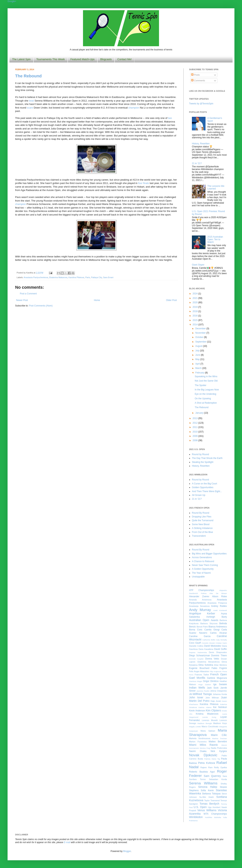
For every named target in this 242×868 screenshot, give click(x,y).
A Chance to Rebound (203, 561)
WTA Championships (215, 814)
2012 (195, 423)
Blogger (127, 851)
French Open (219, 674)
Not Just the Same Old (206, 381)
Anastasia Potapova (217, 603)
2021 (195, 298)
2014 (195, 325)
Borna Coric (196, 630)
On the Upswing (203, 399)
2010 (195, 432)
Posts (195, 75)
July (198, 351)
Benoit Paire (202, 627)
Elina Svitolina (206, 665)
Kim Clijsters (213, 710)
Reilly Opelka (220, 767)
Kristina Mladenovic (207, 714)
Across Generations (202, 557)
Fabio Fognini (219, 668)
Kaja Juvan (216, 701)
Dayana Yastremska (198, 652)
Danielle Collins (196, 646)
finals (146, 183)
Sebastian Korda (218, 779)
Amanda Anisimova (200, 600)
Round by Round (200, 454)
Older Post (171, 300)
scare (30, 108)
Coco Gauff (195, 643)
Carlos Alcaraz (218, 633)
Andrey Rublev (219, 606)
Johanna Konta (220, 694)
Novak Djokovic (203, 755)
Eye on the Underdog (205, 394)
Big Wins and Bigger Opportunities (209, 554)
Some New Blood (201, 524)
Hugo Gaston (205, 684)
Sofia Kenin (207, 790)
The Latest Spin (21, 59)
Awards (215, 620)
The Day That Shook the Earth (207, 458)
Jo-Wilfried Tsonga (200, 694)
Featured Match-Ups (83, 59)
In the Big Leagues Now (207, 390)
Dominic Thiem (219, 656)
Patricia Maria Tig (212, 759)
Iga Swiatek (220, 684)
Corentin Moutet (208, 643)
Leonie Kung (209, 717)
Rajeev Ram (206, 767)
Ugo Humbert (214, 807)
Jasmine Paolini (203, 691)
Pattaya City (97, 277)
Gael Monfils (197, 678)
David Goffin (221, 649)
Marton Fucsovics (198, 742)
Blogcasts (106, 59)
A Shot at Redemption (206, 403)
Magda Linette (195, 727)
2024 (195, 294)
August (199, 346)
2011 (195, 427)
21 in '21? (197, 163)
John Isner (196, 697)
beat (31, 101)
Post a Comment (28, 294)
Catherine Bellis (209, 640)
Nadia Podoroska (219, 748)
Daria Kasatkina (206, 649)
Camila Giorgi (212, 630)
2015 (195, 320)
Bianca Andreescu (218, 627)
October (200, 337)
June (198, 355)
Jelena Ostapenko (219, 691)
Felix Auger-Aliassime (199, 671)
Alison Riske (220, 596)
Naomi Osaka (198, 751)
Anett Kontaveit (220, 610)
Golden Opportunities (203, 487)
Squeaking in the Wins (206, 376)
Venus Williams (207, 810)
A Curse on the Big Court (204, 484)
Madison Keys (220, 723)
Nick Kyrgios (219, 751)
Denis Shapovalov (218, 652)
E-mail (67, 842)
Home (97, 300)
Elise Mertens (221, 665)
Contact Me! (124, 59)
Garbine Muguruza (217, 678)
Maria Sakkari (208, 731)
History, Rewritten (201, 144)
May (198, 359)
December (201, 329)
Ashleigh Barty (217, 617)
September (201, 342)
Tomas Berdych (209, 804)
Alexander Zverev (199, 596)
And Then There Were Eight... (207, 491)
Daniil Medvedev (213, 646)
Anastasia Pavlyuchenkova (36, 277)
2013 (195, 418)
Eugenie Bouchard (199, 668)
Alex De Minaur (218, 593)
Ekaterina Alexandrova (209, 662)
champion (134, 108)
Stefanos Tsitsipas (211, 794)
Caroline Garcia (200, 636)
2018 (195, 311)
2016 (195, 316)
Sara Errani (108, 277)
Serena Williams (203, 783)
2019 (195, 307)
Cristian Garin (221, 643)
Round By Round (201, 513)
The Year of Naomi (201, 573)
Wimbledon (196, 817)
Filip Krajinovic (216, 671)
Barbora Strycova (209, 623)
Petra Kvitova (207, 763)
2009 (195, 436)
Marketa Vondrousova (200, 738)
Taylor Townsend (212, 800)
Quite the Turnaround (203, 520)
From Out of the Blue (202, 532)
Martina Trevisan (220, 738)
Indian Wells (197, 688)
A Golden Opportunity (203, 569)
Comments (198, 81)
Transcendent (199, 536)
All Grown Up (199, 495)
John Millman (212, 698)
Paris (88, 277)
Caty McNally (221, 640)
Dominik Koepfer (196, 659)
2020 (195, 302)
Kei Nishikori (220, 707)
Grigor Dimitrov (211, 681)
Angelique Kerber (202, 613)
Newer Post (22, 300)
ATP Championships (202, 590)
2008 (195, 440)
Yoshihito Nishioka (213, 817)
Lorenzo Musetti (210, 720)
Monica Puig (205, 748)
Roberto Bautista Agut (202, 772)
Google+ (12, 1)
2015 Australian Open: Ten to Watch (215, 240)
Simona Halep (208, 787)
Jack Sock (213, 688)
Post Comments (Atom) (41, 306)
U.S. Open (200, 807)
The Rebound (28, 76)
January (200, 413)
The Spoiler (201, 385)
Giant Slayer (198, 265)
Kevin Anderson (197, 711)
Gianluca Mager (196, 681)
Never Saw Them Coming (205, 565)
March (199, 368)
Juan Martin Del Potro (208, 699)
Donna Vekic (212, 659)
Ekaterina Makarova (58, 277)
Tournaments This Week (50, 59)
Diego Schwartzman (200, 656)
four (140, 183)
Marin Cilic (219, 735)
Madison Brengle (205, 723)
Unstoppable (198, 577)
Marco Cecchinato (210, 726)
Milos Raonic (209, 745)
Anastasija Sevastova (199, 606)
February (200, 373)
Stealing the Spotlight (203, 462)
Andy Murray (200, 610)
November (201, 333)
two (170, 118)
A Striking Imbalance (202, 528)
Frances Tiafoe (202, 675)
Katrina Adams (205, 707)
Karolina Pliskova (76, 277)
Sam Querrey (212, 776)
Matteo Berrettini (218, 742)
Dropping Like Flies (202, 517)
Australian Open (199, 620)
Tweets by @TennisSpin (201, 104)
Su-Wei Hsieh (206, 797)
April (198, 364)
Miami (193, 745)
